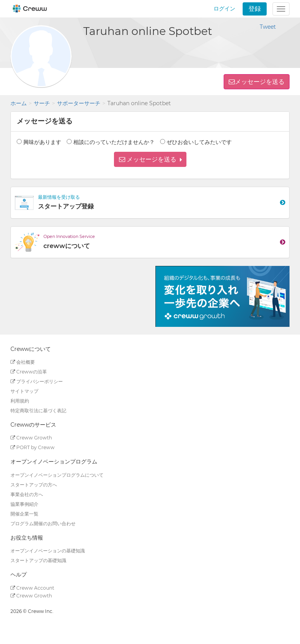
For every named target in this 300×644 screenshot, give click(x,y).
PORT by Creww (33, 447)
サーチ (42, 103)
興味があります (42, 142)
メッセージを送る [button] (260, 82)
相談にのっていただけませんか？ (114, 142)
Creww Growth (31, 438)
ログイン (224, 9)
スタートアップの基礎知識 (38, 560)
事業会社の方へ (27, 494)
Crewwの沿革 (29, 372)
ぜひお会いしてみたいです (199, 142)
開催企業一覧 (24, 514)
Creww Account (32, 588)
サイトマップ (24, 391)
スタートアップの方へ (34, 485)
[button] (150, 159)
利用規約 (20, 401)
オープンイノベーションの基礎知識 (48, 551)
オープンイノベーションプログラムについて (57, 475)
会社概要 (23, 362)
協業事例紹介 (24, 504)
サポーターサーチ (79, 103)
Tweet (268, 27)
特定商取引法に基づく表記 (38, 411)
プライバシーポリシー (37, 381)
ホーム (19, 103)
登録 (255, 9)
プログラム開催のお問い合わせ (43, 523)
